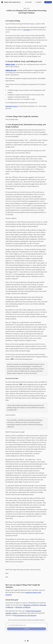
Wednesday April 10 (12, 106)
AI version (27, 30)
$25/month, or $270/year (31, 605)
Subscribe (48, 2)
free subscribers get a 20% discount (25, 615)
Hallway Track (10, 64)
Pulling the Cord (11, 70)
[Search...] (39, 2)
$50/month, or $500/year (23, 607)
